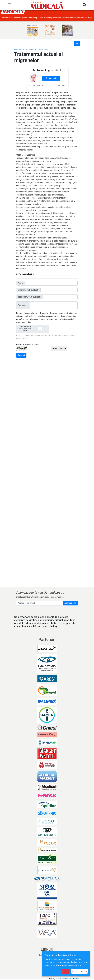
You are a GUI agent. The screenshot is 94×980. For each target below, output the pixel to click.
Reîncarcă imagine (59, 348)
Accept (65, 971)
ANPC (77, 978)
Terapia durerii (43, 50)
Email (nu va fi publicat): (28, 290)
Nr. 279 (34, 50)
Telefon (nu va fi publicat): (29, 297)
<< (77, 43)
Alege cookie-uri (79, 971)
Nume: (21, 283)
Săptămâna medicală (22, 50)
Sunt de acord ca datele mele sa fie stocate (34, 329)
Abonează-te (70, 603)
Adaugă (21, 355)
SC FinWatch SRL (65, 978)
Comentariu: (23, 305)
